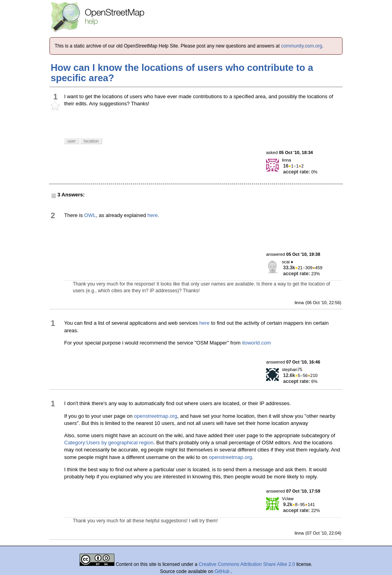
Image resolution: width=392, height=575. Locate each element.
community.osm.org (302, 46)
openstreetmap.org (155, 416)
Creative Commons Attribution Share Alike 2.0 (247, 564)
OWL (90, 215)
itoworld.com (256, 343)
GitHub (223, 571)
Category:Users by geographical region (109, 443)
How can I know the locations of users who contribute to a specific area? (182, 73)
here (152, 215)
